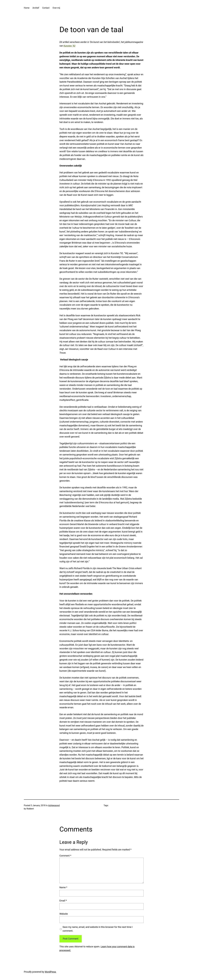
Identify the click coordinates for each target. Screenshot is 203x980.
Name (63, 887)
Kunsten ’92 (69, 46)
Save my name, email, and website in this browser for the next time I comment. (98, 929)
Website (64, 914)
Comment (65, 856)
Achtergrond (54, 805)
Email (63, 901)
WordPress (50, 972)
